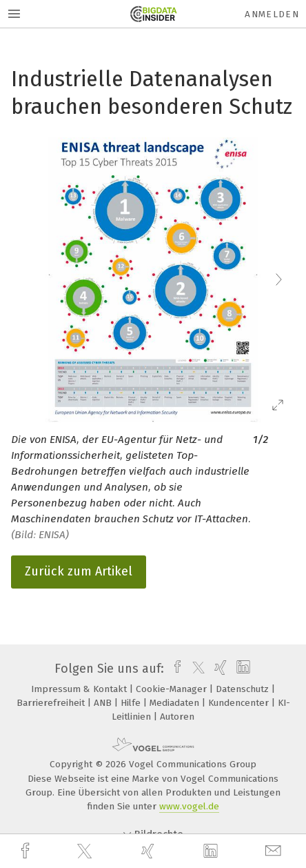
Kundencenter (240, 703)
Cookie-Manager (173, 689)
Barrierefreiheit (52, 703)
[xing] (150, 851)
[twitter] (86, 851)
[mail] (275, 851)
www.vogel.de (189, 806)
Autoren (177, 717)
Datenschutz (244, 689)
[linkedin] (212, 851)
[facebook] (27, 851)
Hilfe (132, 703)
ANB (104, 703)
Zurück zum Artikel (79, 571)
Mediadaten (176, 703)
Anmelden (272, 14)
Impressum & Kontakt (80, 689)
